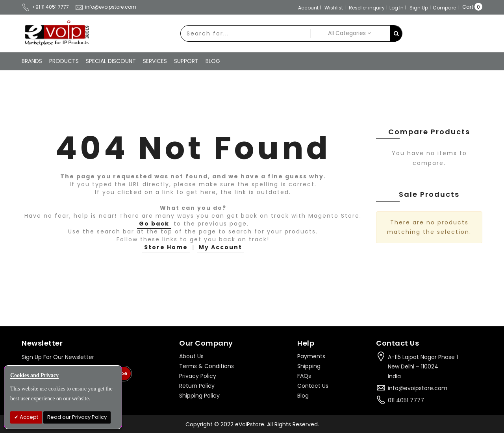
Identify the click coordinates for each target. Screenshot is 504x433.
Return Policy (197, 386)
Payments (311, 356)
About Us (191, 356)
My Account (220, 247)
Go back (154, 224)
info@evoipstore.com (106, 7)
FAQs (304, 376)
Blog (303, 396)
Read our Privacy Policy (77, 417)
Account (308, 8)
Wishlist (334, 8)
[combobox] (246, 33)
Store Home (166, 247)
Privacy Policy (198, 376)
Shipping (309, 366)
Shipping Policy (199, 396)
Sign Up (419, 8)
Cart (468, 7)
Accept (28, 417)
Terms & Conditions (207, 366)
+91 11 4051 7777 (45, 7)
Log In (397, 8)
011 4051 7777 (406, 400)
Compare (444, 8)
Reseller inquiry (367, 8)
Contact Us (313, 386)
